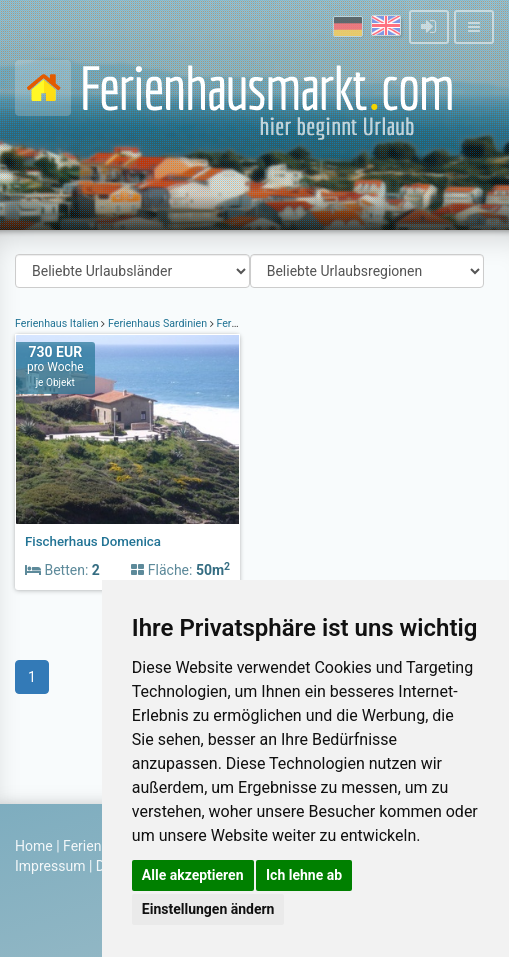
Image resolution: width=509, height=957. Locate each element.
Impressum (50, 866)
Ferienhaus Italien (58, 323)
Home (34, 846)
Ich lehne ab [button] (304, 875)
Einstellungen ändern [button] (208, 909)
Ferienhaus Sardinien (157, 323)
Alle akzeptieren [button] (193, 875)
